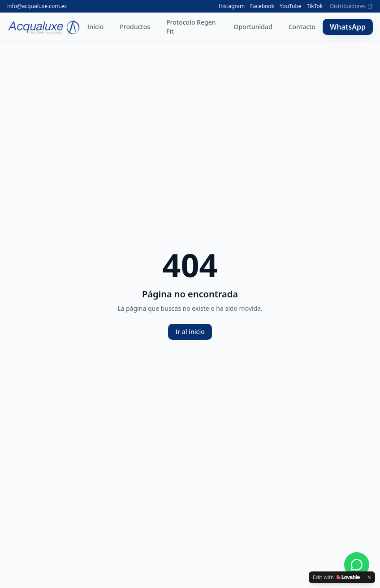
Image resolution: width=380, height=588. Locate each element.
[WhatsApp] (357, 565)
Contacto (302, 27)
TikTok (315, 6)
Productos (135, 27)
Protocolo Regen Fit (191, 27)
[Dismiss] (369, 577)
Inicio (96, 27)
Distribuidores (351, 6)
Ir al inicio (190, 332)
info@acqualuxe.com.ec (37, 6)
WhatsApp (348, 27)
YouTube (291, 6)
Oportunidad (253, 27)
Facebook (262, 6)
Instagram (232, 6)
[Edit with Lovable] (336, 577)
